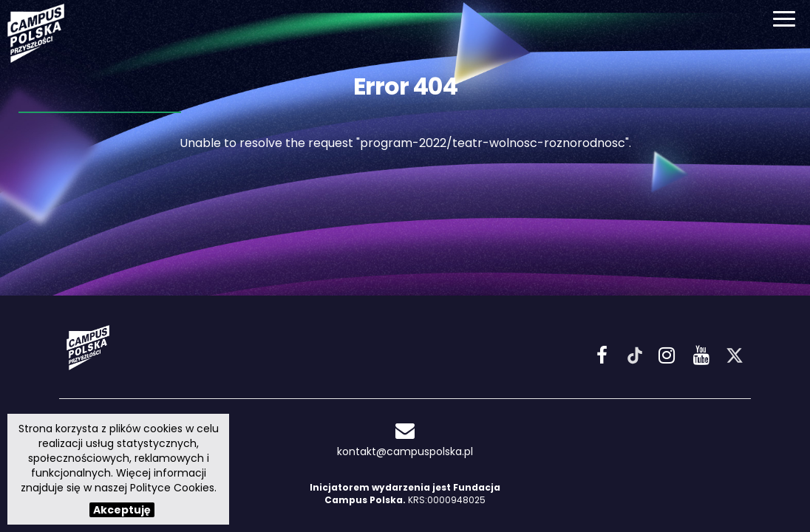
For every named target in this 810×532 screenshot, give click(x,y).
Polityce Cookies (172, 488)
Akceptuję (122, 510)
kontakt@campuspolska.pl (405, 440)
